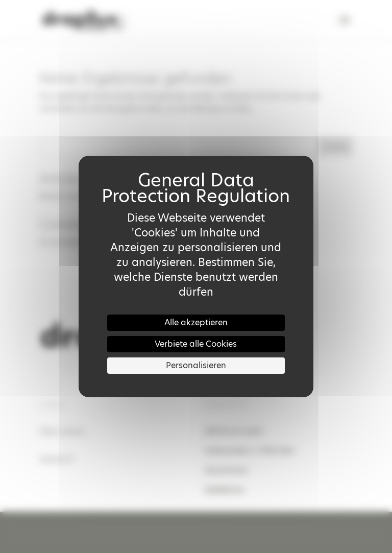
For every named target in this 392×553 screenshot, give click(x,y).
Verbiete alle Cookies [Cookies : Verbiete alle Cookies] (196, 344)
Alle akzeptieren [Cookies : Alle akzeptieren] (196, 322)
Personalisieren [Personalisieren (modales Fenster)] (196, 365)
